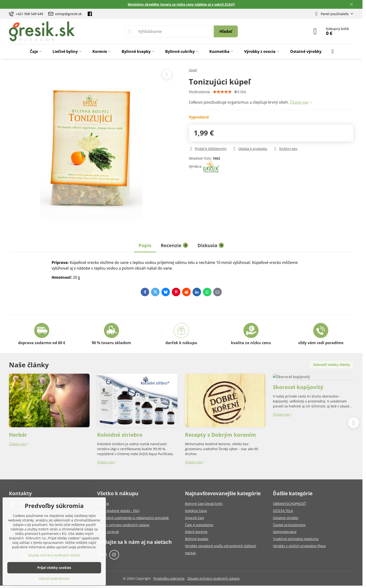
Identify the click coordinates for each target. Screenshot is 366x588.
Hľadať (226, 31)
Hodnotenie (199, 92)
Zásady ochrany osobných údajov (214, 578)
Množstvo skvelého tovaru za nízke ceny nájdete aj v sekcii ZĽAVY (181, 4)
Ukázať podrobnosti (54, 578)
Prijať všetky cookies (54, 568)
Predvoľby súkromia (169, 578)
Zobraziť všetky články (332, 365)
